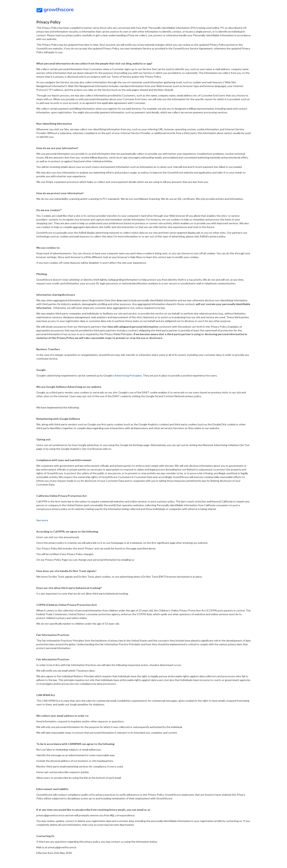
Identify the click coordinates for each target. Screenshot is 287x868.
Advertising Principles (128, 375)
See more (42, 520)
